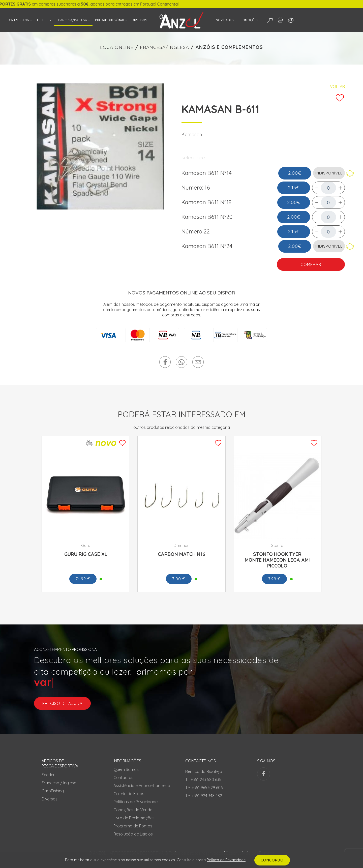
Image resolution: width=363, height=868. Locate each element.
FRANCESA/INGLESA (72, 20)
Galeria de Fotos (129, 794)
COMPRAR (311, 264)
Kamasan (192, 134)
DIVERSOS (140, 20)
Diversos (50, 799)
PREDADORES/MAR (110, 20)
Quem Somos (126, 769)
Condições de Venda (133, 810)
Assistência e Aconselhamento (142, 786)
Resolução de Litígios (133, 834)
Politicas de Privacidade (135, 802)
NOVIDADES (225, 20)
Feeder (48, 775)
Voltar (337, 86)
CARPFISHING (19, 20)
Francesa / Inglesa (59, 783)
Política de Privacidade (226, 860)
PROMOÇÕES (248, 20)
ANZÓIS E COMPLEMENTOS (229, 47)
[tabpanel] (100, 146)
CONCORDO (272, 860)
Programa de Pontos (133, 826)
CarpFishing (53, 791)
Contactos (123, 777)
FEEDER (43, 20)
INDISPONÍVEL (329, 173)
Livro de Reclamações (134, 818)
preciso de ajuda (62, 703)
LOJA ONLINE (117, 47)
